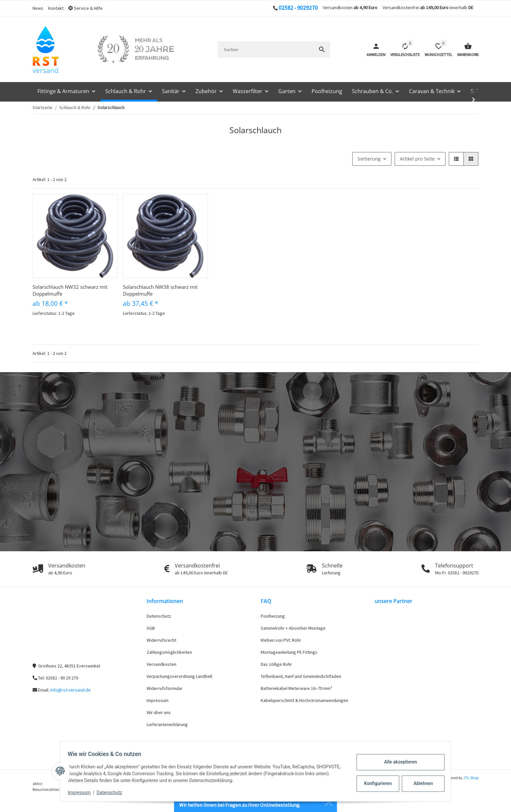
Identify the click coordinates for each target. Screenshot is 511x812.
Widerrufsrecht (161, 640)
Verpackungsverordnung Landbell (179, 676)
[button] (88, 8)
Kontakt (56, 8)
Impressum (158, 700)
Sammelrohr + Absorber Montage (293, 628)
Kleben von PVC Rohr (281, 640)
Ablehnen (420, 783)
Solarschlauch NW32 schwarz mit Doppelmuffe (70, 290)
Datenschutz (159, 616)
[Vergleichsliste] (403, 49)
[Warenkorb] (465, 49)
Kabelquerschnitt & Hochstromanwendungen (304, 700)
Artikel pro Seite (417, 159)
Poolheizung (273, 616)
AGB (151, 628)
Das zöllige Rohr (276, 664)
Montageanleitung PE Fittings (289, 652)
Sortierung (369, 159)
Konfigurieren (376, 783)
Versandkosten (161, 664)
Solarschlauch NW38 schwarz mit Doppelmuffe (160, 290)
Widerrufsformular (165, 688)
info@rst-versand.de (70, 690)
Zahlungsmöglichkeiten (169, 652)
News (38, 8)
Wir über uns (159, 712)
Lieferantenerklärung (167, 724)
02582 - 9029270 (298, 8)
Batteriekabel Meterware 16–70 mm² (296, 688)
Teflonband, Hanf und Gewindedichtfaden (301, 676)
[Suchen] (266, 49)
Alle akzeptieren (397, 762)
